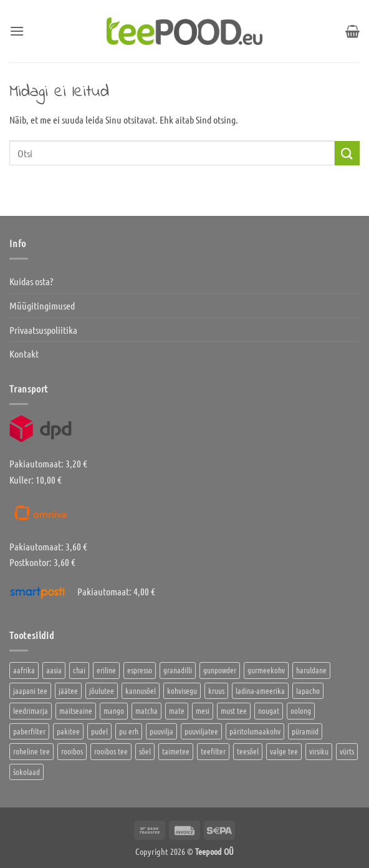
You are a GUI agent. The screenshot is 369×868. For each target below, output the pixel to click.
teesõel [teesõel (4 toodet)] (248, 751)
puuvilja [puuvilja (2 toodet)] (161, 731)
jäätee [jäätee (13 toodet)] (68, 690)
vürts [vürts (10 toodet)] (347, 751)
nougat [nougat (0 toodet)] (269, 710)
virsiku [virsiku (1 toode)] (319, 751)
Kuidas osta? (31, 281)
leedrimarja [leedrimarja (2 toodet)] (31, 710)
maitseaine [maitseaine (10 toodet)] (76, 710)
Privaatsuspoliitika (43, 330)
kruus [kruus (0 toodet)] (216, 690)
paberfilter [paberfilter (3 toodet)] (29, 731)
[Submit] (347, 153)
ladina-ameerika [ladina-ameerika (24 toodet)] (260, 690)
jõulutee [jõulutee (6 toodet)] (102, 690)
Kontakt (24, 354)
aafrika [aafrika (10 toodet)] (24, 670)
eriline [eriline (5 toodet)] (106, 670)
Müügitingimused (42, 305)
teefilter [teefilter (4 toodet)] (213, 751)
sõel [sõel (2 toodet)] (145, 751)
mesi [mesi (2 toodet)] (203, 710)
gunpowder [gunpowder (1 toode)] (220, 670)
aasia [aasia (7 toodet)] (54, 670)
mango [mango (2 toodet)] (114, 710)
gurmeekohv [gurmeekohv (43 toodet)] (266, 670)
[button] (17, 31)
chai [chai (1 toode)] (79, 670)
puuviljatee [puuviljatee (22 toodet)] (201, 731)
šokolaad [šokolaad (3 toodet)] (26, 772)
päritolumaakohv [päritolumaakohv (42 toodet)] (255, 731)
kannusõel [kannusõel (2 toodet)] (141, 690)
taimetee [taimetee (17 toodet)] (176, 751)
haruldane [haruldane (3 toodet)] (311, 670)
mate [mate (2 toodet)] (177, 710)
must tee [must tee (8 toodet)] (234, 710)
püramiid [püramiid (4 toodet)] (305, 731)
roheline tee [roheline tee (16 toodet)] (31, 751)
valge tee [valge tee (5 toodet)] (284, 751)
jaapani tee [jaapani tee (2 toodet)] (30, 690)
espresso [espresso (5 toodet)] (140, 670)
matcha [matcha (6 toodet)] (146, 710)
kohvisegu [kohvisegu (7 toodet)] (182, 690)
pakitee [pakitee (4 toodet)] (68, 731)
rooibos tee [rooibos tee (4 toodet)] (111, 751)
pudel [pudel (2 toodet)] (99, 731)
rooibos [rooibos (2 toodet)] (72, 751)
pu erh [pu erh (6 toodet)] (129, 731)
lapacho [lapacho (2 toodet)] (308, 690)
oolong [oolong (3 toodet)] (301, 710)
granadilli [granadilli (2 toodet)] (178, 670)
